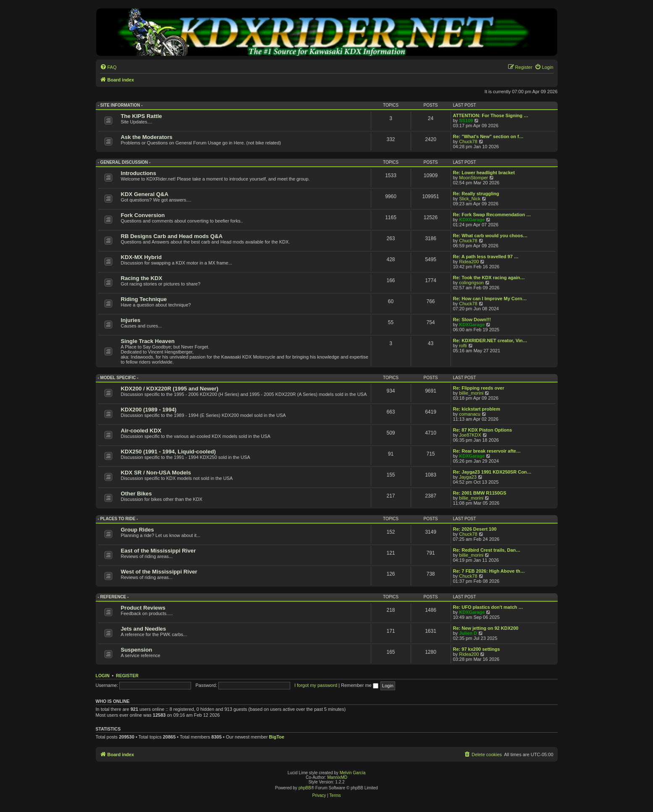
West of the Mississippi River (159, 572)
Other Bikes (136, 494)
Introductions (139, 173)
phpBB (305, 788)
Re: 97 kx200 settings (477, 649)
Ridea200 (469, 262)
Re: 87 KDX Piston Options (483, 430)
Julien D (468, 633)
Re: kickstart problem (477, 409)
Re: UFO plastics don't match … (488, 607)
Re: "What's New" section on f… (488, 136)
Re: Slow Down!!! (472, 320)
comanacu (470, 414)
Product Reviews (143, 608)
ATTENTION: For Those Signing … (491, 115)
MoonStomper (473, 178)
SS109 (466, 120)
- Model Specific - (118, 378)
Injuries (131, 320)
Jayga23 (468, 477)
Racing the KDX (142, 278)
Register (127, 676)
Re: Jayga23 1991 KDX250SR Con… (492, 472)
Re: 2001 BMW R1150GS (480, 493)
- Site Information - (120, 105)
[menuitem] (108, 67)
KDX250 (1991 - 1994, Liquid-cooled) (168, 452)
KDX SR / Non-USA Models (156, 473)
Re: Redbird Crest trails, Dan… (487, 550)
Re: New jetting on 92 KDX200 (486, 628)
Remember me (360, 685)
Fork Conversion (143, 215)
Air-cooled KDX (141, 431)
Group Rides (138, 530)
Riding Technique (144, 299)
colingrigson (471, 283)
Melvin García (353, 773)
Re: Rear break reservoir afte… (487, 451)
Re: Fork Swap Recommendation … (492, 215)
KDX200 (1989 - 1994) (149, 410)
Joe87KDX (470, 435)
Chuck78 (468, 141)
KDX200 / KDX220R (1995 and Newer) (170, 389)
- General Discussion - (124, 162)
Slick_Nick (470, 199)
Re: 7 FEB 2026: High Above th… (489, 571)
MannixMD (337, 777)
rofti (463, 346)
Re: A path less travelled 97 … (486, 257)
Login (103, 676)
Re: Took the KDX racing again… (489, 278)
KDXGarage (472, 220)
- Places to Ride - (118, 519)
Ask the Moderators (147, 137)
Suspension (137, 650)
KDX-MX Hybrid (141, 257)
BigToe (276, 737)
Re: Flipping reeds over (479, 388)
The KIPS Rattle (142, 116)
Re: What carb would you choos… (490, 236)
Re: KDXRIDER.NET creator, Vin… (490, 341)
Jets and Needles (144, 629)
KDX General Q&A (145, 194)
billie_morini (471, 393)
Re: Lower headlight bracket (484, 173)
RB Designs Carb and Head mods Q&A (172, 236)
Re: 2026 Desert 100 (475, 529)
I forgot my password (316, 685)
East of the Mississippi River (159, 551)
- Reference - (113, 597)
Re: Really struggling (476, 194)
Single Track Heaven (148, 341)
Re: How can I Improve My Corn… (490, 299)
